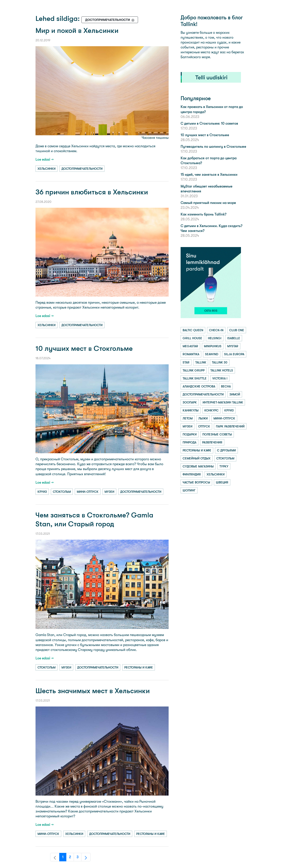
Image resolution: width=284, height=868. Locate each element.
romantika (191, 354)
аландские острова (199, 386)
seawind (212, 354)
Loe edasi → (45, 159)
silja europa (234, 354)
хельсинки (46, 169)
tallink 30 (220, 362)
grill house (192, 338)
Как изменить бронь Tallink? (203, 214)
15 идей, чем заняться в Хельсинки (209, 175)
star (186, 362)
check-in (216, 330)
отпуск (204, 426)
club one (237, 330)
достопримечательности (82, 169)
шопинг (189, 490)
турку (224, 466)
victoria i (220, 378)
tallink (201, 362)
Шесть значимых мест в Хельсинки (93, 691)
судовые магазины (198, 466)
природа (189, 442)
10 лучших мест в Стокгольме (84, 348)
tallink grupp (194, 370)
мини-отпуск (88, 492)
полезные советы (217, 434)
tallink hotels (222, 370)
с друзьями (226, 450)
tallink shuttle (195, 378)
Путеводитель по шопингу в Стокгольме (213, 147)
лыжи (203, 418)
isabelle (234, 338)
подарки (190, 434)
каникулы (191, 410)
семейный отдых (197, 458)
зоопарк (190, 402)
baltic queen (193, 330)
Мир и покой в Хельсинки (77, 31)
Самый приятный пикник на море (208, 203)
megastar (190, 346)
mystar (233, 346)
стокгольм (62, 492)
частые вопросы (196, 482)
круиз (42, 492)
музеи (109, 492)
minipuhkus (213, 346)
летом (188, 418)
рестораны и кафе (139, 667)
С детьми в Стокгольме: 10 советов (209, 123)
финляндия (192, 474)
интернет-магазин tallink (223, 402)
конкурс (211, 410)
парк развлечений (230, 426)
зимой (235, 394)
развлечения (212, 442)
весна (226, 386)
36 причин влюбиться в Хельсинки (92, 192)
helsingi (215, 338)
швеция (222, 482)
